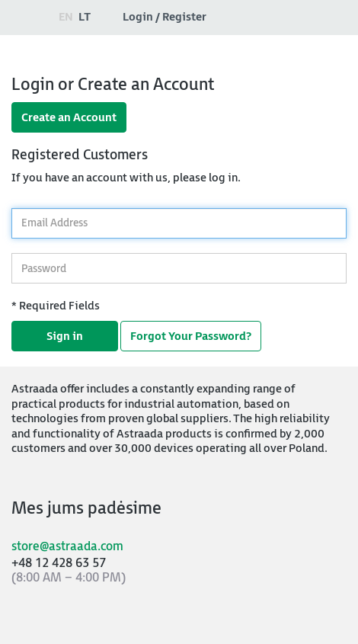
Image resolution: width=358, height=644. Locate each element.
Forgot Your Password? (191, 336)
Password (11, 250)
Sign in (65, 336)
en (66, 17)
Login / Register (165, 17)
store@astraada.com (67, 547)
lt (85, 17)
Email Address (11, 204)
